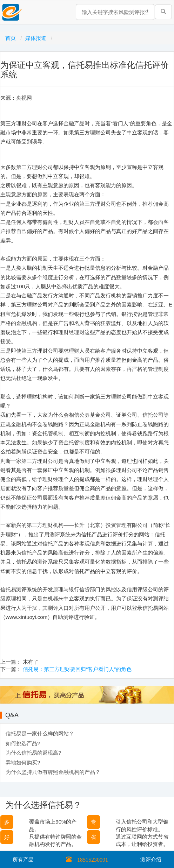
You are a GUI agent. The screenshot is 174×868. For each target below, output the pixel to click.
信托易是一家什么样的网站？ (40, 733)
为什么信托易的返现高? (33, 753)
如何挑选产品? (23, 743)
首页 (11, 38)
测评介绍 (151, 859)
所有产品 (23, 859)
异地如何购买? (23, 763)
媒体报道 (36, 38)
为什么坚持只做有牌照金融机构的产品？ (53, 772)
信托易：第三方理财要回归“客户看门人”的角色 (77, 669)
